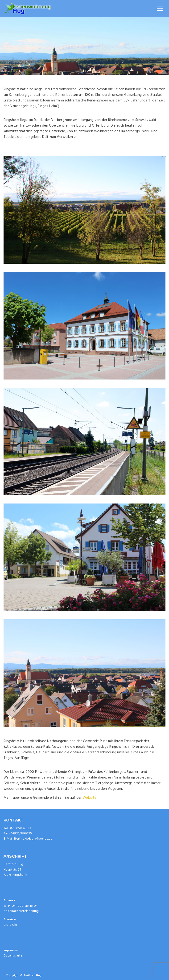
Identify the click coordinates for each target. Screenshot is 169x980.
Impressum (11, 951)
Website (90, 798)
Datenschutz (13, 956)
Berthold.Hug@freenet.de (33, 839)
